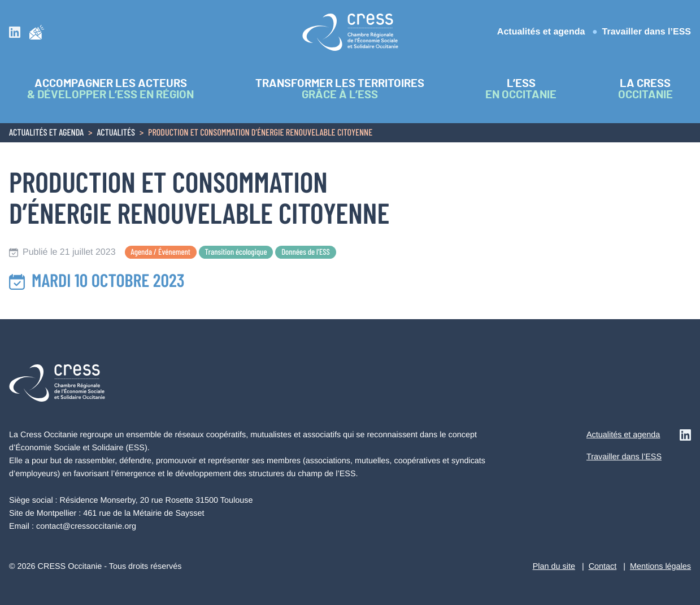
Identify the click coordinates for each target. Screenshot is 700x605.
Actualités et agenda (541, 32)
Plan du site (554, 567)
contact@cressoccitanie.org (86, 526)
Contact (603, 567)
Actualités (116, 133)
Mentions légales (660, 567)
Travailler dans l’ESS (647, 32)
